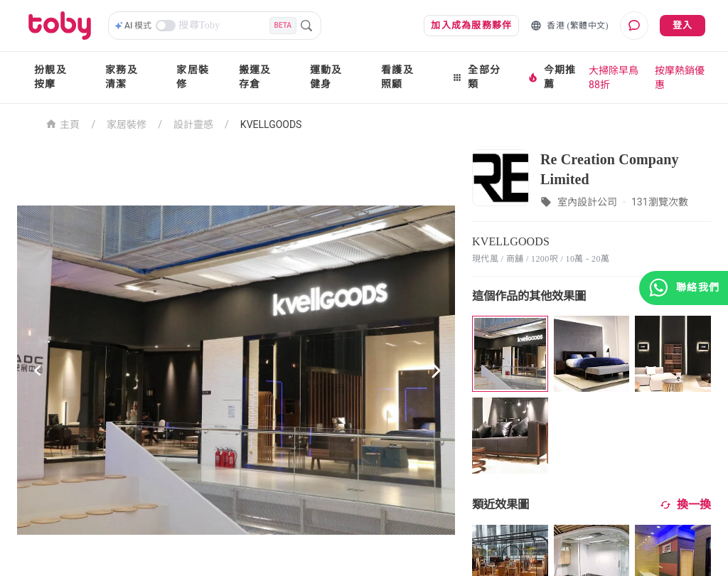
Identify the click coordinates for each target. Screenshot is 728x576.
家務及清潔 (122, 77)
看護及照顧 (397, 77)
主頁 (63, 123)
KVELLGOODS (271, 124)
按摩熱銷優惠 (680, 78)
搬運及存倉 (255, 77)
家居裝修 (193, 77)
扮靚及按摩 (50, 77)
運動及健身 (326, 77)
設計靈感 (193, 124)
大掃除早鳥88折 (614, 78)
